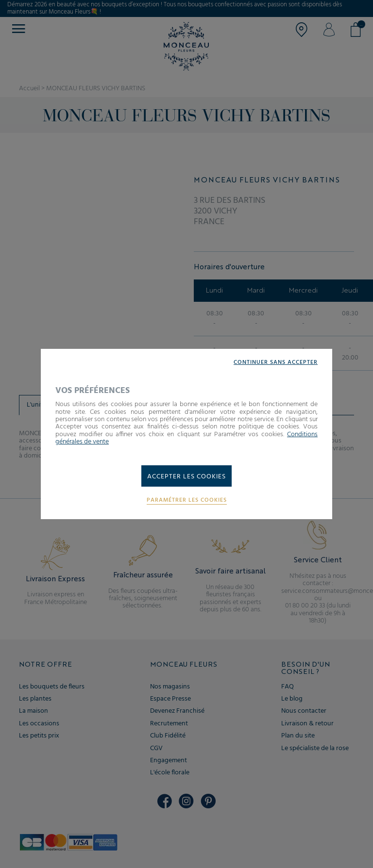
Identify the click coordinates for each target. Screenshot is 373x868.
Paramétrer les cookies (187, 500)
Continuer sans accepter (276, 363)
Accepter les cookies (186, 477)
